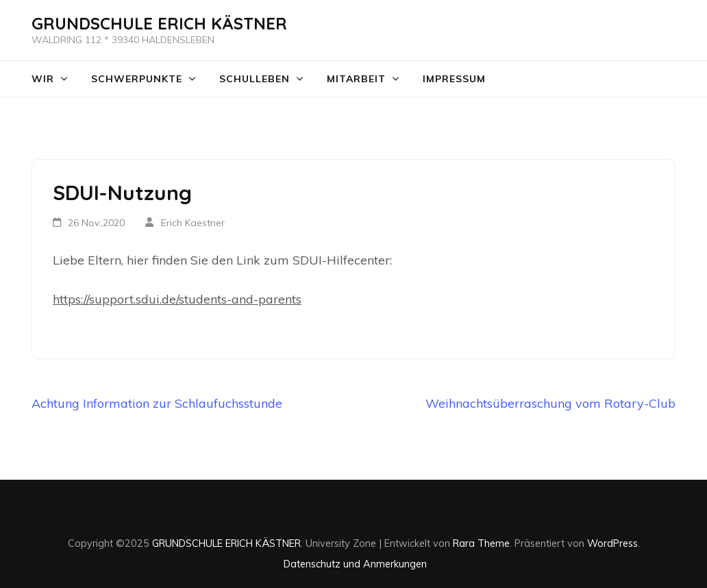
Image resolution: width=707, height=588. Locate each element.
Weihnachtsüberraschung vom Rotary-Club (550, 403)
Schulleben (255, 79)
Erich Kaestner (193, 223)
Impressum (454, 79)
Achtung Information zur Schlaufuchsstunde (157, 403)
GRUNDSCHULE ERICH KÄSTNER (159, 23)
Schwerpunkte (137, 79)
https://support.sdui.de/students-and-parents (177, 299)
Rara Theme (481, 543)
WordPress (612, 543)
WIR (43, 79)
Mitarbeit (356, 79)
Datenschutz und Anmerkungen (355, 564)
